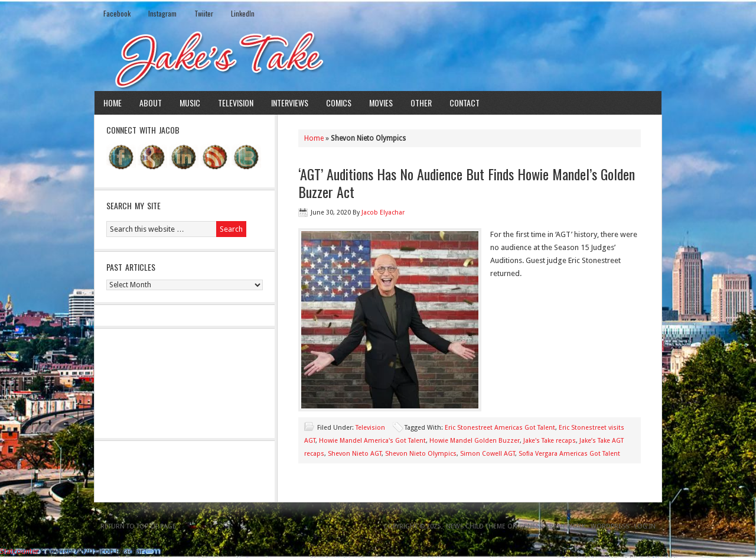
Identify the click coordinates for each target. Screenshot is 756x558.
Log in (645, 526)
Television (236, 103)
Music (190, 103)
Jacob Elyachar (383, 213)
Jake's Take (378, 59)
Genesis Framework (552, 526)
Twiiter (204, 13)
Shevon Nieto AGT (355, 454)
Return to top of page (138, 526)
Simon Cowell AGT (488, 454)
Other (421, 103)
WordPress (610, 526)
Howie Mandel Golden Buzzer (475, 441)
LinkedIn (243, 13)
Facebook (117, 13)
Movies (381, 103)
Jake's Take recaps (550, 441)
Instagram (162, 13)
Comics (339, 103)
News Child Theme (476, 526)
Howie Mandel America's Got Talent (372, 441)
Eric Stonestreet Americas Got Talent (500, 428)
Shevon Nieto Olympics (421, 454)
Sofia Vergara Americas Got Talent (569, 454)
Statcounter (19, 551)
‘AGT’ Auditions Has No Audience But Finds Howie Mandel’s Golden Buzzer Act (467, 183)
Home (113, 103)
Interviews (290, 103)
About (151, 103)
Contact (465, 103)
